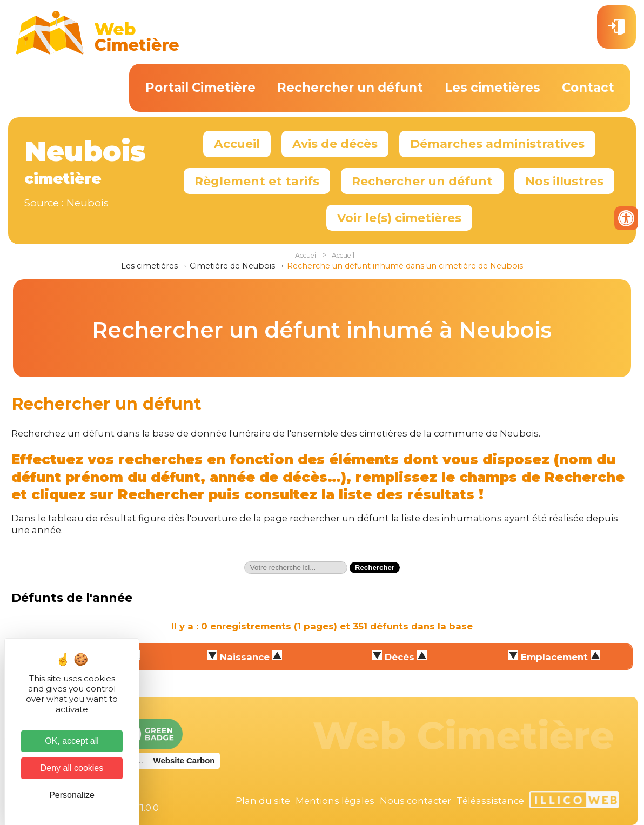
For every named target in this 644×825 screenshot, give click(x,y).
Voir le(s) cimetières (399, 218)
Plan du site (263, 801)
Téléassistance (490, 801)
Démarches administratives (497, 144)
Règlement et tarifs (257, 181)
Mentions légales (335, 801)
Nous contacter (415, 801)
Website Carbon (184, 760)
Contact (588, 88)
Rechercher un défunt (350, 88)
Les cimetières (492, 88)
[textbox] (296, 568)
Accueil (237, 144)
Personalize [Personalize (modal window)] (72, 795)
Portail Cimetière (200, 88)
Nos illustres (564, 181)
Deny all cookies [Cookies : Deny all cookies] (72, 768)
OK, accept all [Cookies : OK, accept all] (72, 741)
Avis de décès (335, 144)
